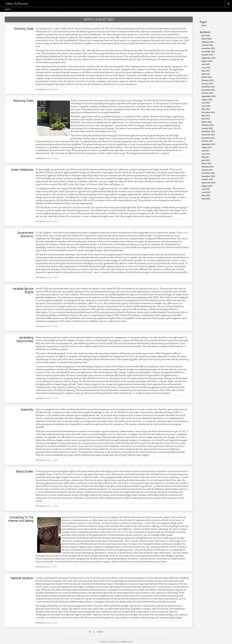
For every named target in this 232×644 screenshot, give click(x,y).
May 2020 (206, 195)
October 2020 (207, 179)
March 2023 (207, 122)
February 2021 (208, 167)
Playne (130, 642)
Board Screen (25, 471)
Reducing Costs (23, 101)
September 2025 (208, 58)
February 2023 (208, 125)
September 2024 (208, 96)
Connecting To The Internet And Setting (21, 519)
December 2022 (208, 131)
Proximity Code (24, 29)
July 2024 (206, 103)
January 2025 (207, 84)
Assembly (27, 410)
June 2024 (206, 106)
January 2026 (207, 45)
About (8, 9)
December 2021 (208, 135)
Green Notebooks (22, 170)
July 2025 (206, 64)
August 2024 (207, 100)
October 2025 (207, 55)
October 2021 (207, 141)
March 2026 (207, 39)
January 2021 (207, 170)
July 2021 (206, 151)
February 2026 (208, 42)
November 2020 (208, 176)
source (185, 233)
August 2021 (207, 147)
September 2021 (208, 144)
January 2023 (207, 128)
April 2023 (206, 119)
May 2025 (206, 71)
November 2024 (208, 90)
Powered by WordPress (109, 642)
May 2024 (206, 109)
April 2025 (206, 74)
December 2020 (208, 173)
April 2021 (206, 160)
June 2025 (206, 68)
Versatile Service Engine (23, 290)
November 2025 (208, 52)
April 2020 (206, 199)
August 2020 (207, 186)
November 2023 (208, 112)
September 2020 (208, 183)
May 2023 (206, 116)
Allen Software (17, 4)
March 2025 (207, 77)
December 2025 (208, 48)
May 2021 (206, 157)
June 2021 (206, 154)
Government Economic (25, 234)
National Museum (22, 578)
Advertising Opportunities (25, 339)
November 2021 (208, 138)
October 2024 (207, 93)
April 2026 (206, 36)
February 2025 (208, 80)
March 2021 (207, 163)
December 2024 (208, 87)
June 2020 (206, 192)
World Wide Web (119, 532)
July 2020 (206, 189)
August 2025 (207, 61)
